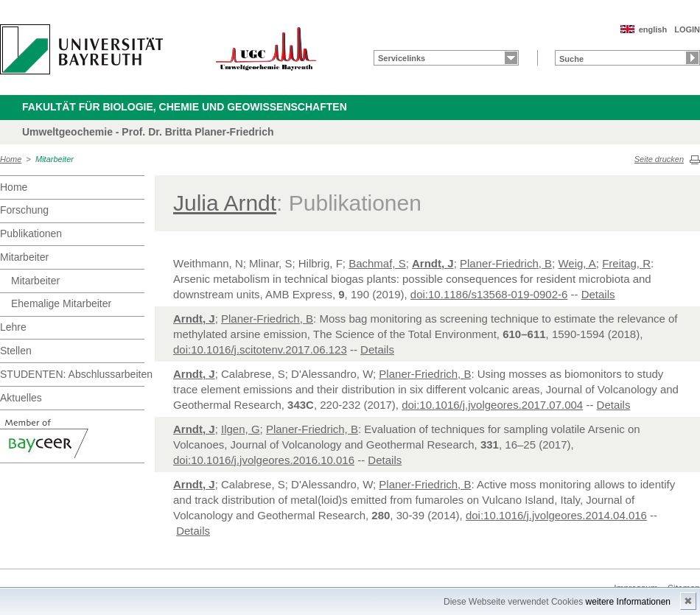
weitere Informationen (628, 602)
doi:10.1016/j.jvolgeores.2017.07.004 (492, 405)
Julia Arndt (225, 203)
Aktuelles (21, 398)
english (653, 29)
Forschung (24, 210)
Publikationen (31, 233)
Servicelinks (402, 58)
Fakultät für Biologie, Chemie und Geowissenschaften (185, 107)
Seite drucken (659, 159)
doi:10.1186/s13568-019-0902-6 (489, 294)
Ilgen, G (241, 429)
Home (11, 159)
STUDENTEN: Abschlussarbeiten (72, 374)
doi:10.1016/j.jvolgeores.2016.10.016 (264, 460)
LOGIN (687, 29)
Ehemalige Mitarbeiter (61, 303)
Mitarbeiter (55, 159)
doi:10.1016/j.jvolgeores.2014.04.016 (556, 515)
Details (598, 294)
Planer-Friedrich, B (506, 263)
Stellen (16, 351)
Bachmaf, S (377, 263)
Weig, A (577, 263)
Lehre (13, 327)
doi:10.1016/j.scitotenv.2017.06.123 (260, 349)
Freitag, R (626, 263)
